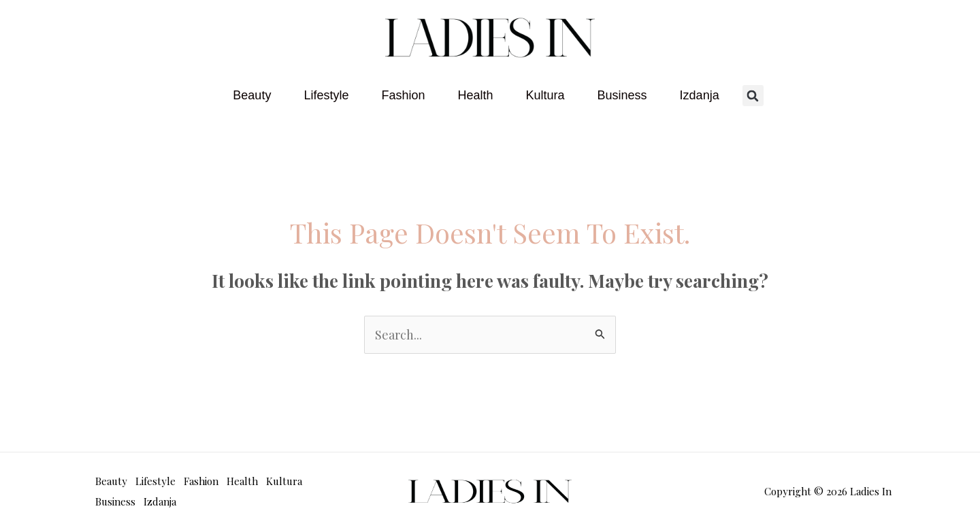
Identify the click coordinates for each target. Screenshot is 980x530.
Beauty (252, 95)
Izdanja (700, 95)
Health (475, 95)
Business (622, 95)
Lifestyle (326, 95)
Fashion (403, 95)
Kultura (545, 95)
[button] (753, 96)
